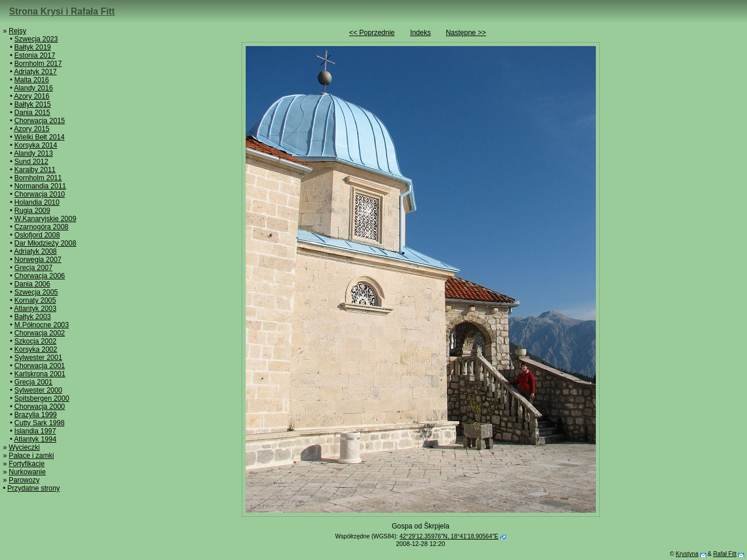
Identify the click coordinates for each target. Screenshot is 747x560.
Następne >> (466, 33)
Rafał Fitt (725, 554)
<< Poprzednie (372, 33)
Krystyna (687, 554)
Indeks (420, 33)
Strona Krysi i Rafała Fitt (62, 11)
